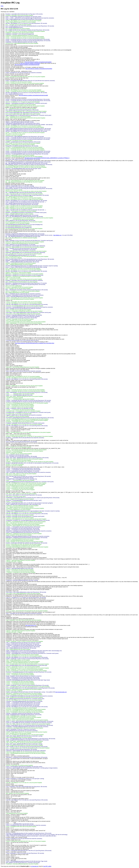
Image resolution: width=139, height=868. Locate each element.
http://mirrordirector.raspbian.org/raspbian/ (30, 63)
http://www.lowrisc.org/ (31, 625)
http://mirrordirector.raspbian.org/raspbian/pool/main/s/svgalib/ (33, 95)
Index (2, 6)
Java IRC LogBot (47, 866)
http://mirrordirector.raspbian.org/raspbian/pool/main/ (27, 65)
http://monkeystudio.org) (61, 692)
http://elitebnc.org (57, 235)
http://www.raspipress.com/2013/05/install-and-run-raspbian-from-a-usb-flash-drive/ (35, 343)
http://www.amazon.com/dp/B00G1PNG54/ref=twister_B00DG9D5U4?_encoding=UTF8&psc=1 (47, 158)
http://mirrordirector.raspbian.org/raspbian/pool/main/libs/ (38, 62)
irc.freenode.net (35, 866)
